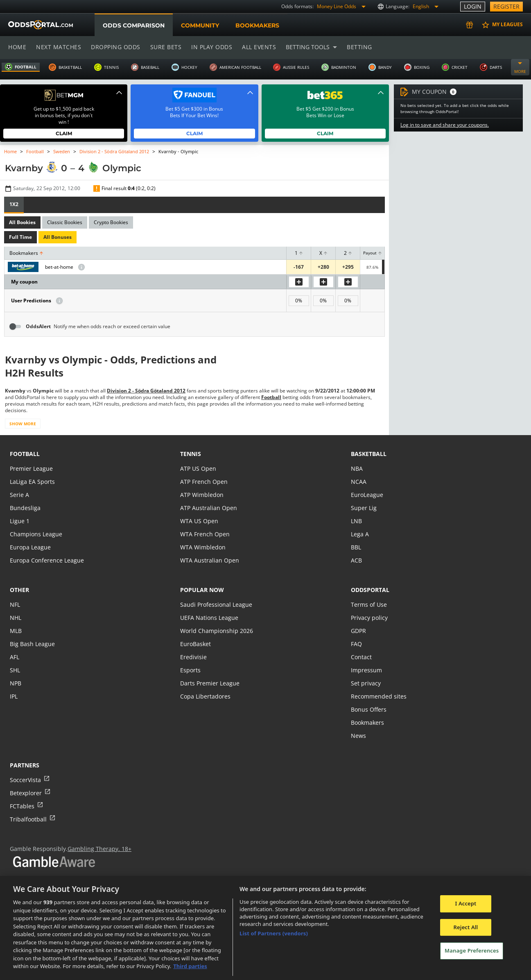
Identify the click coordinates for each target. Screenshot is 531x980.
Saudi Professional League (215, 605)
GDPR (358, 631)
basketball (369, 454)
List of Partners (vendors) (274, 933)
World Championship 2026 (216, 631)
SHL (15, 670)
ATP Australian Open (208, 508)
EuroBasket (195, 644)
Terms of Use (368, 605)
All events (256, 47)
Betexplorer (26, 793)
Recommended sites (378, 696)
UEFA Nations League (209, 618)
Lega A (360, 534)
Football (35, 151)
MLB (16, 631)
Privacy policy (369, 618)
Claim (64, 133)
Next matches (58, 47)
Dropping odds (114, 47)
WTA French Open (204, 534)
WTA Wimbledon (202, 547)
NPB (16, 683)
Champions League (35, 534)
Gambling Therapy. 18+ (96, 849)
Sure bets (164, 47)
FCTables (22, 806)
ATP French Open (203, 482)
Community (200, 25)
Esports (190, 670)
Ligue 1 (19, 521)
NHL (16, 618)
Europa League (30, 547)
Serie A (19, 495)
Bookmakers (257, 25)
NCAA (358, 482)
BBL (356, 547)
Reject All (466, 927)
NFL (15, 605)
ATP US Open (198, 468)
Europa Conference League (46, 560)
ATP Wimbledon (201, 495)
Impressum (366, 670)
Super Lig (363, 508)
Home (17, 47)
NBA (357, 468)
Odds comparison (133, 25)
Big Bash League (32, 644)
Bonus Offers (368, 709)
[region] (265, 928)
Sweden (61, 151)
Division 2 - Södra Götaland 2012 (114, 151)
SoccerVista (25, 780)
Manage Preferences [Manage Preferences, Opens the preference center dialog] (472, 951)
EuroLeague (367, 495)
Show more (22, 424)
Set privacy (365, 683)
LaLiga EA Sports (32, 482)
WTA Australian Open (209, 560)
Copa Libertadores (205, 696)
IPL (14, 696)
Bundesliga (25, 508)
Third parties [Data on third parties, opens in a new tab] (190, 966)
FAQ (356, 644)
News (358, 736)
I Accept (465, 903)
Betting (355, 47)
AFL (15, 657)
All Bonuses (57, 237)
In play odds (209, 47)
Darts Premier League (209, 683)
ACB (356, 560)
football (25, 454)
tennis (191, 454)
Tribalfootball (28, 819)
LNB (356, 521)
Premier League (31, 468)
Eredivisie (193, 657)
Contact (361, 657)
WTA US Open (199, 521)
